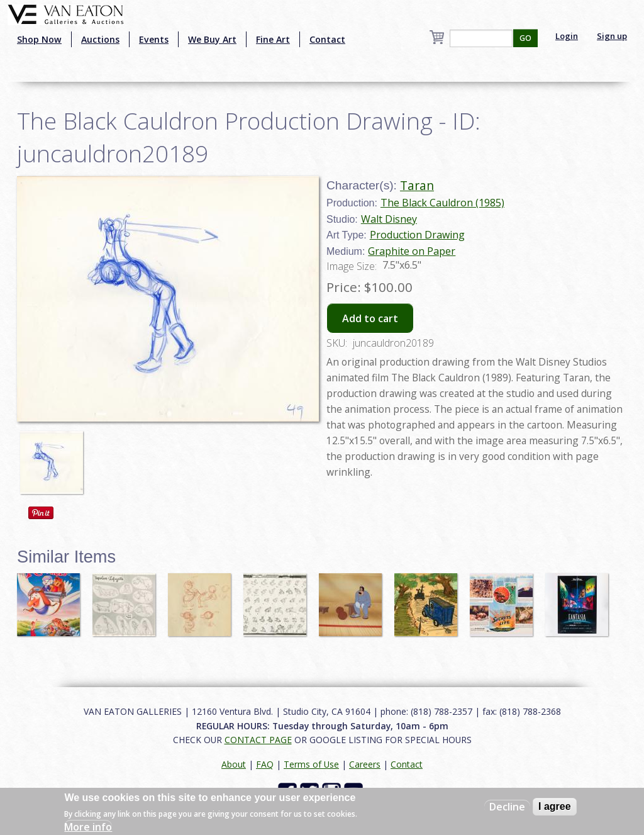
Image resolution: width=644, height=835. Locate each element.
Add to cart (370, 318)
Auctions (100, 39)
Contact (327, 39)
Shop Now (39, 39)
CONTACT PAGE (258, 740)
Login (567, 36)
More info (88, 827)
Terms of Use (311, 764)
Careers (365, 764)
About (234, 764)
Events (154, 39)
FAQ (265, 764)
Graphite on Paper (412, 251)
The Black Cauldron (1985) (442, 203)
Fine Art (273, 39)
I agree (555, 806)
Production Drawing (417, 235)
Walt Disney (389, 219)
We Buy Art (212, 39)
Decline (507, 807)
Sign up (612, 36)
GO (525, 38)
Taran (417, 185)
